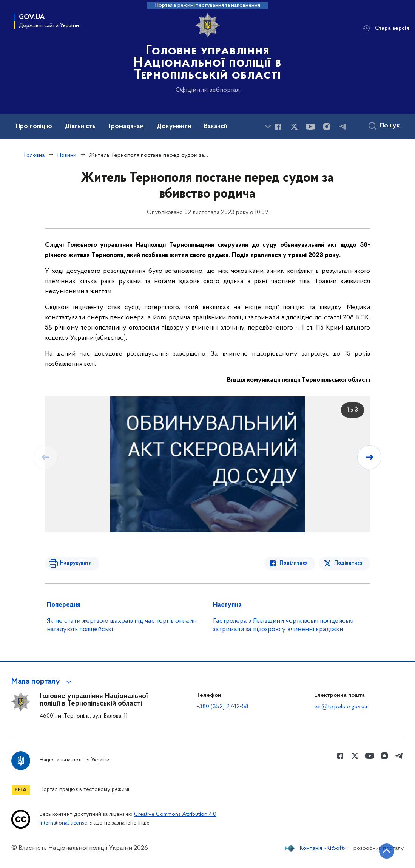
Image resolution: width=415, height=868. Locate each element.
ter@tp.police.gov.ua (341, 707)
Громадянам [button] (126, 127)
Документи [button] (174, 127)
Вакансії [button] (216, 127)
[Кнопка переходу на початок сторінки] (387, 851)
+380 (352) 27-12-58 (222, 707)
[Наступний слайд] (369, 457)
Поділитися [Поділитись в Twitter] (348, 563)
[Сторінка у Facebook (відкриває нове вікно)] (278, 127)
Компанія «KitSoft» (323, 848)
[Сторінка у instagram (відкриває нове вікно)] (327, 127)
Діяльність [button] (80, 127)
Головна (34, 155)
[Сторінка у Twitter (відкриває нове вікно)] (294, 127)
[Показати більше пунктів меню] (268, 126)
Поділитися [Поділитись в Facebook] (294, 563)
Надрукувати (76, 563)
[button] (42, 682)
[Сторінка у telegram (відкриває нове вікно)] (343, 127)
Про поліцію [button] (34, 127)
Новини (67, 155)
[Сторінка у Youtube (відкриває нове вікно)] (310, 127)
